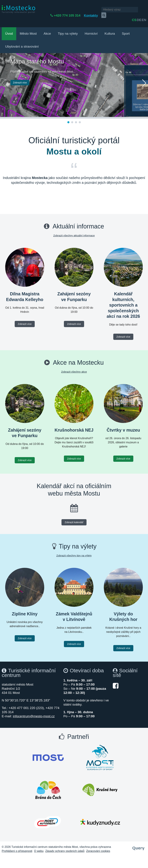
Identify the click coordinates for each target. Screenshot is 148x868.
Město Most (28, 25)
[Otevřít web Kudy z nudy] (100, 813)
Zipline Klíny (25, 605)
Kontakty (86, 10)
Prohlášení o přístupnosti (17, 842)
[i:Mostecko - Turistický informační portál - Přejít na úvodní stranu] (18, 9)
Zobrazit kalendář (74, 513)
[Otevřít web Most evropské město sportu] (100, 749)
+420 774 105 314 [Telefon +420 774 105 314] (62, 10)
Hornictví (91, 25)
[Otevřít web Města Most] (48, 749)
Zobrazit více (20, 74)
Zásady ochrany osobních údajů (65, 842)
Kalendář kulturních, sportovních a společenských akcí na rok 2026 (123, 296)
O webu (39, 842)
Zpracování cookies (98, 842)
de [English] (139, 10)
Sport (126, 25)
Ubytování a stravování (22, 38)
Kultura (110, 25)
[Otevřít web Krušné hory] (100, 781)
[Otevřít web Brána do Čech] (48, 781)
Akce (47, 25)
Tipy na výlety (68, 25)
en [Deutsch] (144, 10)
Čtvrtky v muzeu (123, 421)
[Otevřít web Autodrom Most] (48, 813)
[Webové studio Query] (138, 838)
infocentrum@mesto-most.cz (34, 707)
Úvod (9, 25)
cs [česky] (134, 10)
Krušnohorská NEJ (74, 421)
